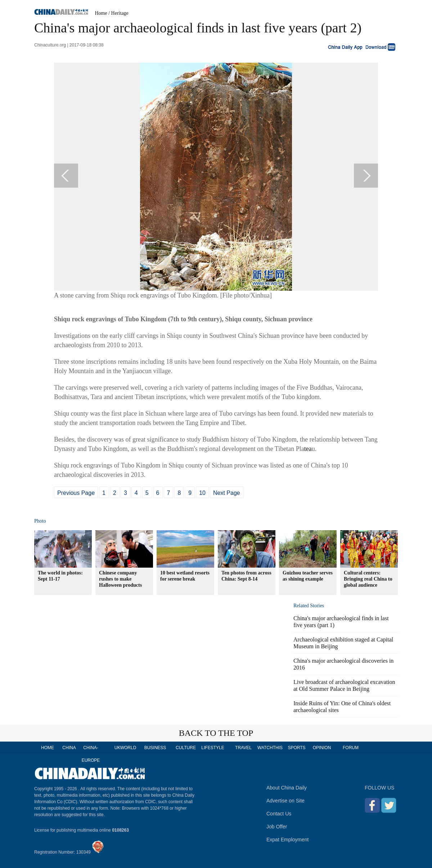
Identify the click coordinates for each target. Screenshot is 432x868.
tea (308, 449)
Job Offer (277, 827)
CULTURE (186, 748)
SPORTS (296, 748)
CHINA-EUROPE (91, 754)
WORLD (128, 748)
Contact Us (279, 814)
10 (202, 493)
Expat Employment (288, 840)
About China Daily (287, 788)
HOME (48, 748)
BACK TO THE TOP (216, 733)
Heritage (120, 13)
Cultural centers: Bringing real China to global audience (368, 579)
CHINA (69, 748)
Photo (40, 521)
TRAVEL (243, 748)
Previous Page (76, 493)
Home (101, 13)
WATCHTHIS (270, 748)
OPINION (322, 748)
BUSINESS (155, 748)
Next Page (227, 493)
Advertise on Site (285, 801)
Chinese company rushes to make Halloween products (120, 579)
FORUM (351, 748)
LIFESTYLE (213, 748)
